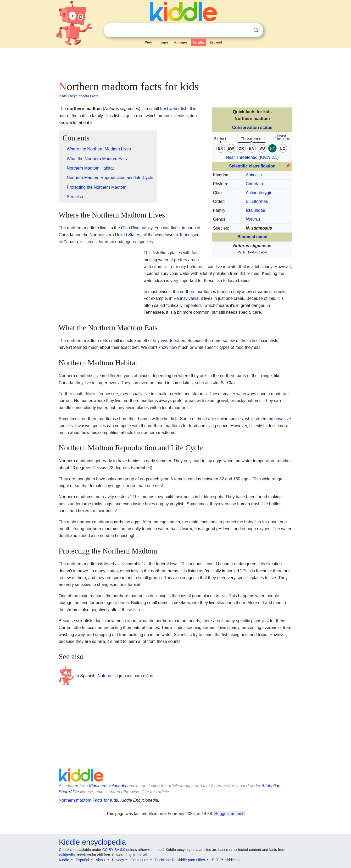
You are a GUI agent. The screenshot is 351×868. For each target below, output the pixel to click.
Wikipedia (67, 855)
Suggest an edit (229, 814)
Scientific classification (252, 166)
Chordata (254, 184)
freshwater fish (174, 109)
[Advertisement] (175, 63)
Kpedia (198, 42)
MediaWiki (141, 855)
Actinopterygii (258, 193)
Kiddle (64, 860)
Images (163, 42)
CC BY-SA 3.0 (114, 850)
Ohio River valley (137, 228)
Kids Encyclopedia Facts (79, 96)
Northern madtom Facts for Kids (88, 800)
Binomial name (252, 237)
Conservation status (252, 128)
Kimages (181, 42)
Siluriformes (257, 201)
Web (149, 42)
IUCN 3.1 (269, 157)
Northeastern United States (115, 235)
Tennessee (189, 235)
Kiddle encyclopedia (108, 786)
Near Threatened (242, 157)
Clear (245, 30)
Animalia (254, 175)
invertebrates (173, 341)
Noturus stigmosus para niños (125, 676)
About (101, 860)
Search (256, 30)
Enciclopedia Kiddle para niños (180, 860)
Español (216, 42)
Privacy (118, 860)
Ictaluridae (255, 210)
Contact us (139, 860)
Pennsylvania (186, 298)
